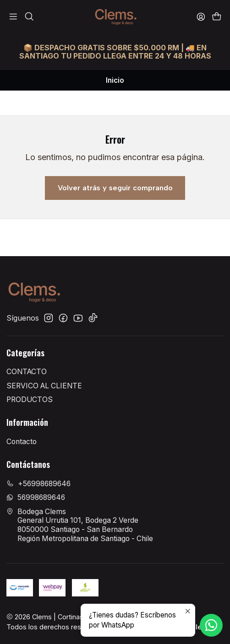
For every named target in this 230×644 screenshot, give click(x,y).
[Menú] (14, 17)
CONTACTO (27, 372)
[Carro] (216, 17)
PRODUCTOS (30, 400)
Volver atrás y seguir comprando (115, 188)
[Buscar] (29, 17)
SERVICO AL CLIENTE (44, 386)
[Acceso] (201, 17)
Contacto (22, 442)
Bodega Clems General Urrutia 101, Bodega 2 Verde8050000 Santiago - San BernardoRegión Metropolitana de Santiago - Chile (80, 525)
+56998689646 (38, 484)
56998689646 (36, 497)
